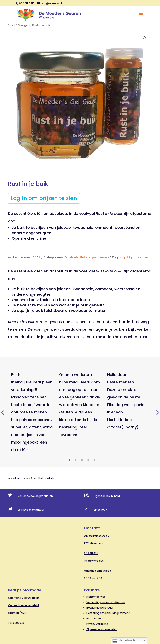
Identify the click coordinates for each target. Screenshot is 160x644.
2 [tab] (76, 460)
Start (11, 25)
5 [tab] (94, 460)
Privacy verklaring (97, 624)
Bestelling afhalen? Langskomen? (108, 613)
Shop (33, 478)
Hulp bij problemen (94, 257)
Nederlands (124, 641)
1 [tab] (69, 460)
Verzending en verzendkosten (106, 602)
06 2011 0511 (91, 553)
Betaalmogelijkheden (100, 608)
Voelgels (24, 25)
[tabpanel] (32, 412)
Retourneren (94, 618)
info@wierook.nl (94, 561)
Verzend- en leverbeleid (23, 605)
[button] (145, 38)
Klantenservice (96, 597)
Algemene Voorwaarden (23, 598)
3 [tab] (82, 460)
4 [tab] (88, 460)
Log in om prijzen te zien (44, 198)
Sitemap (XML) (17, 613)
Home (25, 478)
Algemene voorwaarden (102, 629)
